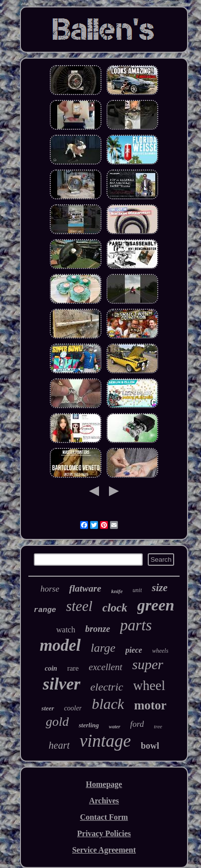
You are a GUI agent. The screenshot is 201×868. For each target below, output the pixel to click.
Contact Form (104, 817)
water (115, 727)
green (156, 605)
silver (62, 684)
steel (79, 606)
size (160, 588)
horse (50, 589)
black (108, 704)
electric (107, 687)
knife (117, 591)
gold (57, 722)
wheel (149, 686)
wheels (160, 651)
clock (115, 608)
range (45, 610)
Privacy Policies (104, 833)
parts (136, 625)
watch (66, 630)
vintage (105, 741)
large (103, 648)
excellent (105, 667)
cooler (73, 708)
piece (134, 650)
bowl (150, 746)
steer (48, 708)
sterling (89, 725)
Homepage (104, 784)
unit (138, 590)
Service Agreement (104, 850)
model (60, 645)
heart (59, 745)
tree (158, 726)
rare (73, 668)
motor (150, 705)
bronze (98, 629)
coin (51, 668)
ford (137, 724)
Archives (104, 801)
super (148, 664)
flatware (85, 588)
